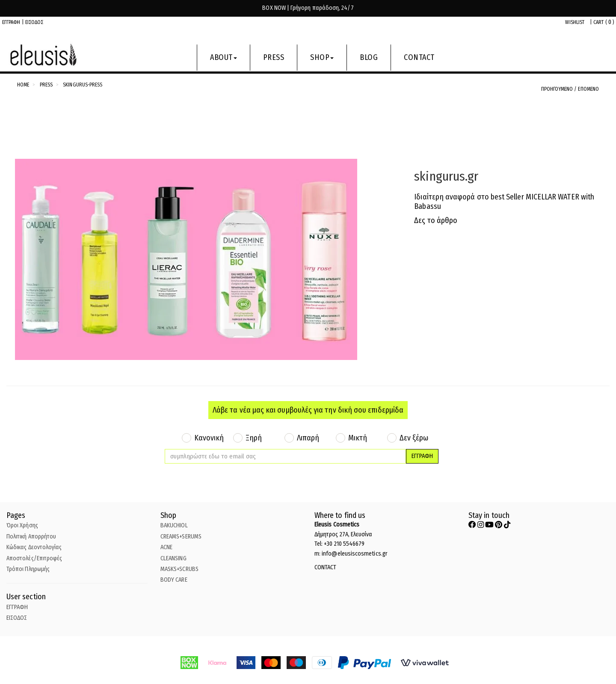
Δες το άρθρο (436, 220)
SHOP (322, 57)
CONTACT (419, 57)
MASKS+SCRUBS (179, 569)
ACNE (166, 547)
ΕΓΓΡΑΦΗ (11, 22)
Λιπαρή (308, 438)
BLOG (369, 57)
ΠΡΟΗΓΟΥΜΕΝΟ (558, 89)
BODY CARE (174, 580)
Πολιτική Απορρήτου (31, 537)
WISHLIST (575, 22)
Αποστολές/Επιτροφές (34, 558)
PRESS (274, 57)
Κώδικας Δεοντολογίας (34, 547)
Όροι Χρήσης (22, 525)
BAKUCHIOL (174, 525)
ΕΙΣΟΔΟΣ (34, 22)
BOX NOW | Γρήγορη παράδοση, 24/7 (308, 8)
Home (23, 85)
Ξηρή (254, 438)
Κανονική (209, 438)
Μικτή (358, 438)
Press (46, 85)
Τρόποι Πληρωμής (28, 569)
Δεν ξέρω (414, 438)
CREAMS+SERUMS (181, 537)
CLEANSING (173, 558)
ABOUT (224, 57)
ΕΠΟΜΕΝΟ (588, 89)
